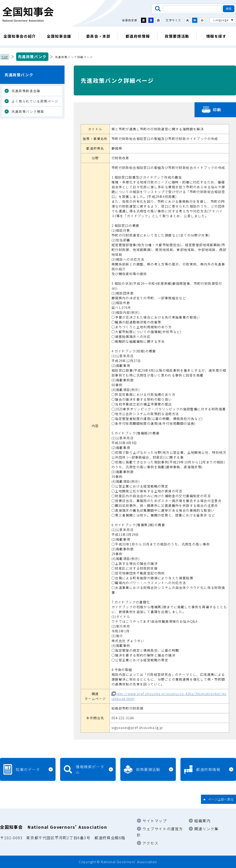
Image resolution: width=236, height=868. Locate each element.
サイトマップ (155, 821)
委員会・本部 (98, 36)
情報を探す (216, 36)
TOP (5, 57)
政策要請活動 (177, 36)
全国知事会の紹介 (20, 36)
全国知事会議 (59, 36)
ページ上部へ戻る (221, 799)
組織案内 (202, 821)
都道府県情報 (138, 36)
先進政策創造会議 (26, 91)
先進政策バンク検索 (28, 111)
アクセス (150, 843)
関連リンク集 (206, 829)
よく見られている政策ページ (35, 101)
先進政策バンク (32, 57)
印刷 (217, 110)
